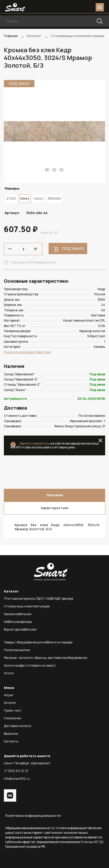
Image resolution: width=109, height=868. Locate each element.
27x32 (11, 198)
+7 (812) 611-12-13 (16, 771)
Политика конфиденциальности (33, 816)
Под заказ (73, 248)
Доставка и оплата (17, 726)
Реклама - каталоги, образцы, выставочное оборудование (46, 658)
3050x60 (54, 198)
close (100, 440)
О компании (12, 718)
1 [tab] (47, 170)
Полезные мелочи (17, 650)
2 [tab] (54, 170)
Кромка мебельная (18, 614)
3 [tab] (61, 170)
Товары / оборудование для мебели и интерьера (38, 642)
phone (71, 7)
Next (98, 131)
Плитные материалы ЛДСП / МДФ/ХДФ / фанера (39, 599)
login (80, 7)
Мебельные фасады (18, 622)
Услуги (9, 673)
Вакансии (11, 734)
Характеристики (55, 508)
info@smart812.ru (17, 779)
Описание (55, 495)
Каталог (10, 703)
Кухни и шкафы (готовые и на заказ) (30, 665)
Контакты (11, 741)
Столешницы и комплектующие (27, 606)
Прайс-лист (13, 710)
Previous (11, 131)
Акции (8, 695)
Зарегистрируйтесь (35, 443)
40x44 (39, 198)
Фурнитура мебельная (20, 629)
